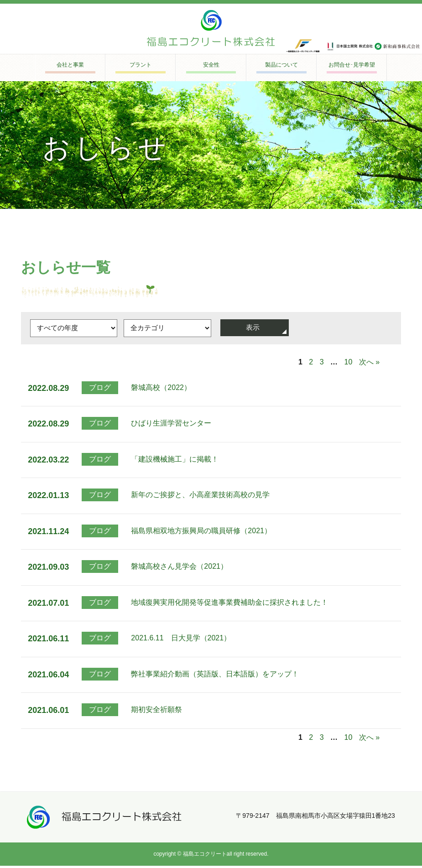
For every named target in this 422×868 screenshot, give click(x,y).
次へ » (369, 364)
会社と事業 (70, 65)
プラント (141, 65)
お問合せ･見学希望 (352, 65)
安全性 (211, 65)
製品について (281, 65)
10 (349, 364)
